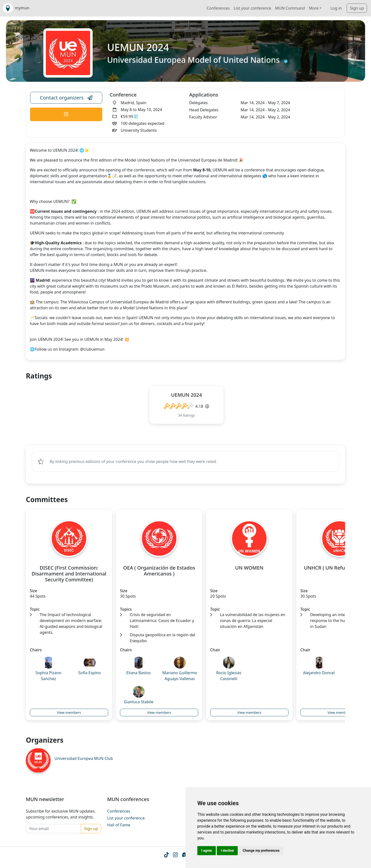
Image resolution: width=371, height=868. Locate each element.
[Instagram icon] (175, 856)
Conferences (218, 8)
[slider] (179, 406)
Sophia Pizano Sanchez (48, 676)
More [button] (314, 8)
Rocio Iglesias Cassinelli (229, 676)
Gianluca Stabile (138, 702)
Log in (336, 8)
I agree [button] (207, 851)
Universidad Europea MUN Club (84, 759)
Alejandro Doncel (319, 673)
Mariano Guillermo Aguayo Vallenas (180, 676)
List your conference (253, 8)
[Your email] (53, 829)
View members (69, 713)
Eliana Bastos (139, 673)
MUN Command (290, 8)
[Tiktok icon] (166, 856)
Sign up (357, 8)
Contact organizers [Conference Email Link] (66, 98)
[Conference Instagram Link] (66, 114)
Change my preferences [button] (261, 851)
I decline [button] (227, 851)
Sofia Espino (90, 673)
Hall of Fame (119, 825)
